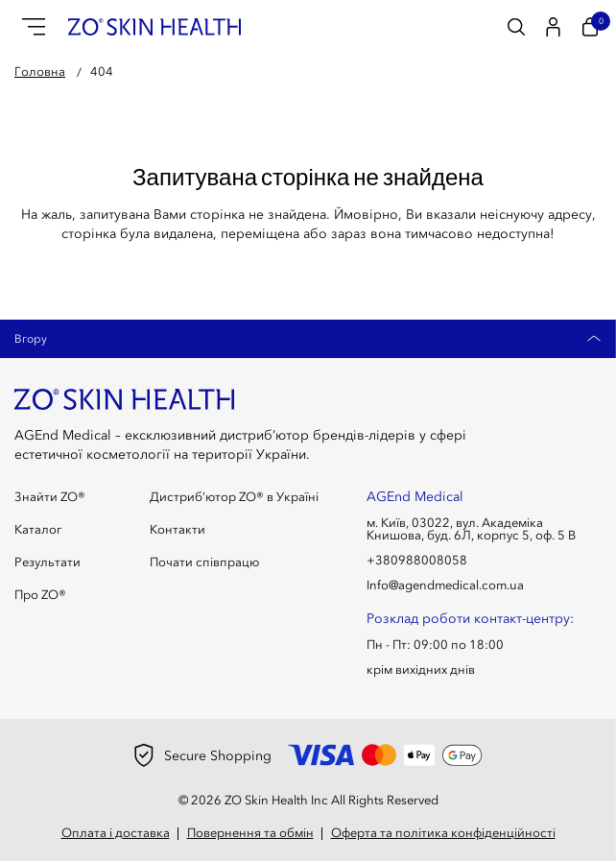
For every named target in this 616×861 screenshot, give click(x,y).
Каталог (38, 529)
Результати (47, 562)
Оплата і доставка (116, 833)
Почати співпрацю (204, 562)
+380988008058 (417, 560)
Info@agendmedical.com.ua (445, 585)
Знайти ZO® (50, 497)
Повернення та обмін (250, 833)
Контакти (178, 529)
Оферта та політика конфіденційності (443, 833)
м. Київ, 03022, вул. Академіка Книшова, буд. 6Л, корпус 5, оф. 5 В (471, 529)
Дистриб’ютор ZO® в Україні (234, 497)
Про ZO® (40, 595)
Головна (40, 71)
